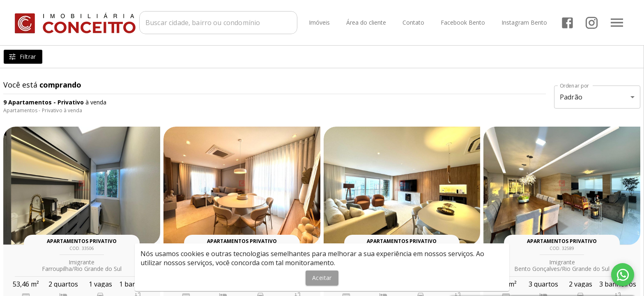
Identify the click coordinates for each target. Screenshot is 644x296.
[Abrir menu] (617, 23)
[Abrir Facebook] (567, 23)
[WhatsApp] (623, 275)
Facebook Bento (463, 23)
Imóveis (319, 23)
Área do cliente (366, 23)
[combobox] (218, 23)
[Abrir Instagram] (592, 23)
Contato (413, 23)
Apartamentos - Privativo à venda (43, 110)
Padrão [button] (571, 97)
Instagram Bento (524, 23)
